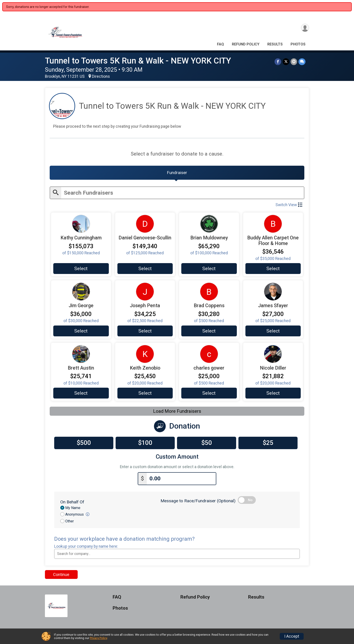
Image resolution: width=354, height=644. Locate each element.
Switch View (289, 205)
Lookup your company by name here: (86, 547)
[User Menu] (305, 28)
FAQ (220, 44)
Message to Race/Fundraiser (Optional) (198, 501)
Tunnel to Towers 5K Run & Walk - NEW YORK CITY (138, 61)
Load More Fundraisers (177, 412)
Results (275, 44)
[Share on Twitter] (286, 62)
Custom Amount (177, 457)
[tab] (177, 173)
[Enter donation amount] (181, 479)
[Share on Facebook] (278, 62)
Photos (298, 44)
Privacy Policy (98, 638)
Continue (61, 575)
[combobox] (177, 554)
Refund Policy (246, 44)
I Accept (292, 636)
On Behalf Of (72, 502)
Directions (101, 76)
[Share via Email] (294, 62)
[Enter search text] (183, 193)
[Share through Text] (302, 62)
